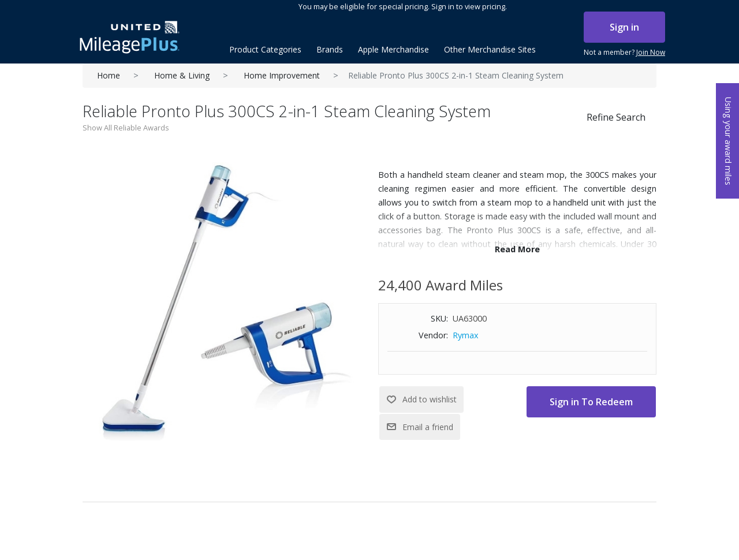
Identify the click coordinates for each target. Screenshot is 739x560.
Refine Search (616, 117)
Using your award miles (728, 141)
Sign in (624, 27)
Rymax (466, 335)
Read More (517, 249)
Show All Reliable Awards (126, 128)
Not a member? (624, 53)
